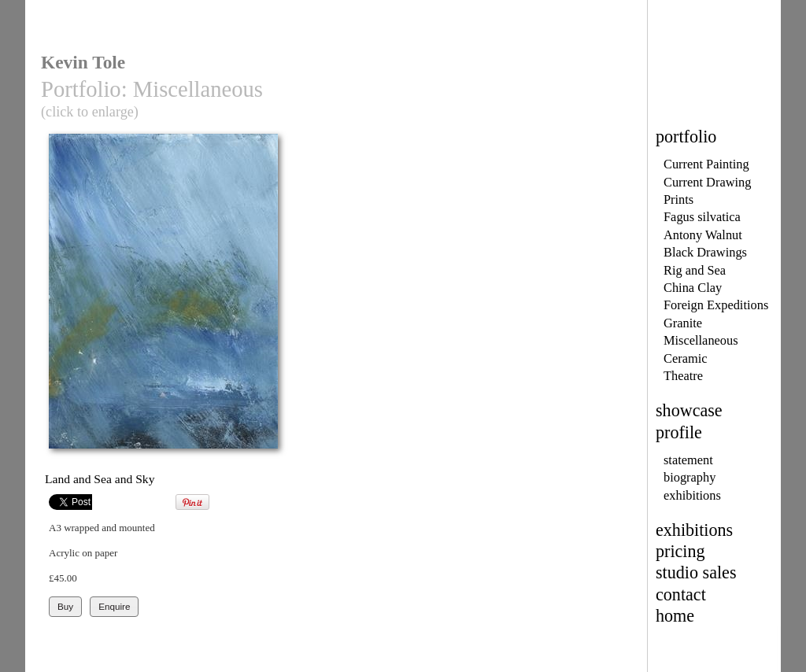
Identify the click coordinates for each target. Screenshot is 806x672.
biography (690, 477)
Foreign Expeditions (716, 305)
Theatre (683, 376)
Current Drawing (707, 182)
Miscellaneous (701, 340)
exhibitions (692, 495)
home (675, 616)
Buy (65, 606)
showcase (689, 410)
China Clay (693, 288)
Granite (683, 323)
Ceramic (685, 358)
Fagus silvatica (702, 217)
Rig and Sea (695, 270)
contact (681, 594)
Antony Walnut (703, 235)
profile (679, 432)
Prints (678, 199)
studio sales (696, 572)
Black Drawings (705, 252)
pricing (680, 551)
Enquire (114, 606)
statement (688, 460)
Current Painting (706, 164)
